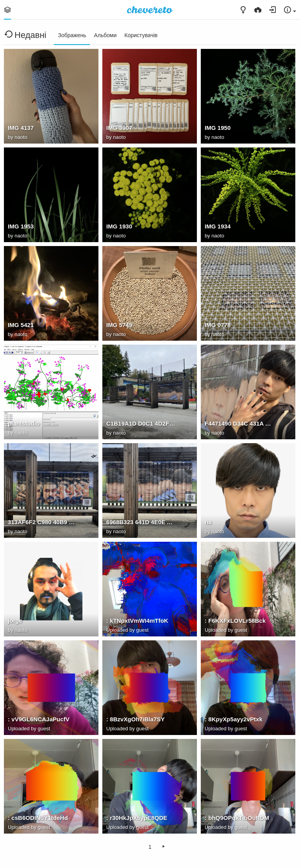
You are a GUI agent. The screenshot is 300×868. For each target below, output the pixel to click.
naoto (21, 137)
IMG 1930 (119, 226)
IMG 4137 (21, 128)
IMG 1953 (21, 226)
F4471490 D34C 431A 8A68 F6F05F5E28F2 (239, 423)
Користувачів (141, 35)
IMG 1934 (218, 226)
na (208, 522)
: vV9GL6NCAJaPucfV (39, 719)
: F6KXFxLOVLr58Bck (235, 621)
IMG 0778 (218, 325)
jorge (15, 621)
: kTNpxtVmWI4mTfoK (137, 621)
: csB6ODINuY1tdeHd (38, 818)
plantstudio (24, 423)
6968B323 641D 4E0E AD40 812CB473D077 (141, 522)
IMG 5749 (119, 325)
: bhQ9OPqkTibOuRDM (237, 818)
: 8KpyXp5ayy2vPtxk (234, 719)
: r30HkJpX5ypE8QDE (137, 818)
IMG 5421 (21, 325)
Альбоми (105, 35)
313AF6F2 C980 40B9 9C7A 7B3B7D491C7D (43, 522)
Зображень (72, 35)
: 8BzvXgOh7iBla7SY (135, 719)
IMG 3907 (119, 128)
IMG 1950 (218, 128)
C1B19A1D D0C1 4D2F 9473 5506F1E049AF (141, 423)
